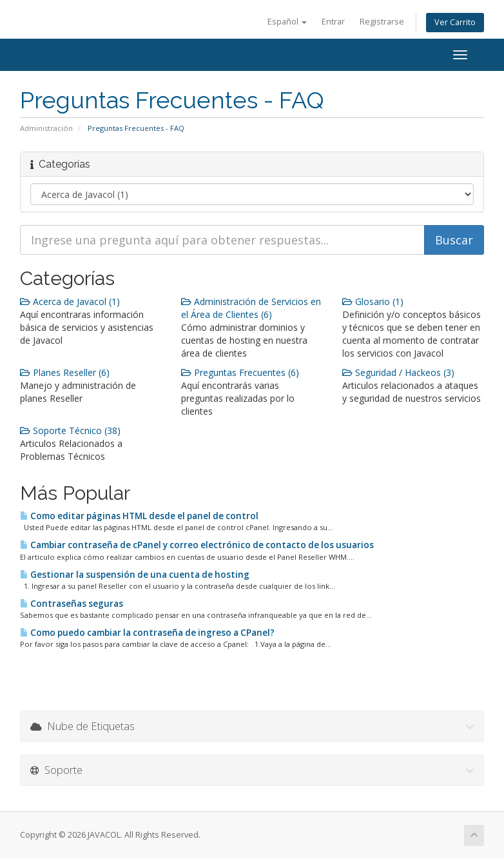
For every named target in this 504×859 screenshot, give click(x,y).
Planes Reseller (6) (65, 372)
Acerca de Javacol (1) (70, 301)
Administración (46, 128)
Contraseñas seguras (72, 604)
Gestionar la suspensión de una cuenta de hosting (135, 575)
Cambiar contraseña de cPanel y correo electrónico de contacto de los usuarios (197, 545)
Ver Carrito (455, 22)
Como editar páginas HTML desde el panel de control (139, 516)
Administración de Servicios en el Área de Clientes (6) (251, 308)
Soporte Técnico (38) (70, 430)
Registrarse (382, 22)
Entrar (333, 22)
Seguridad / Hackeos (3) (398, 372)
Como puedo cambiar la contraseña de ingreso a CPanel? (147, 633)
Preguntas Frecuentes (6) (240, 372)
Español (287, 22)
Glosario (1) (373, 301)
